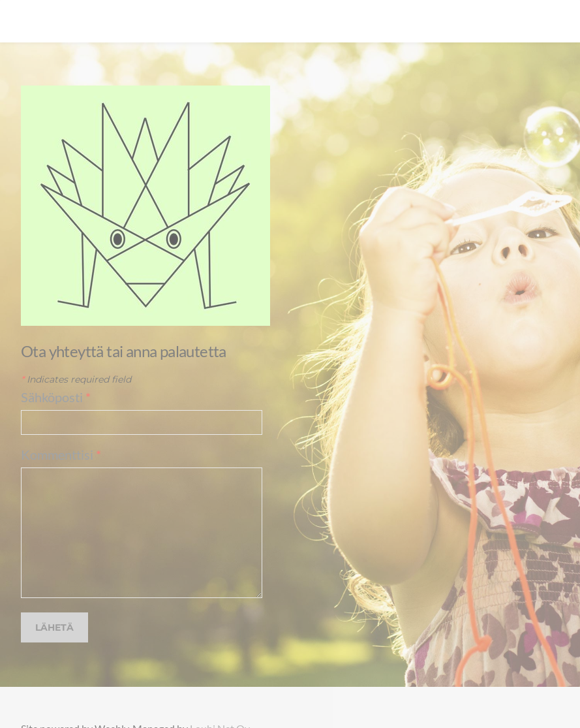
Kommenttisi (61, 454)
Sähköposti (56, 397)
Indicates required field (76, 379)
